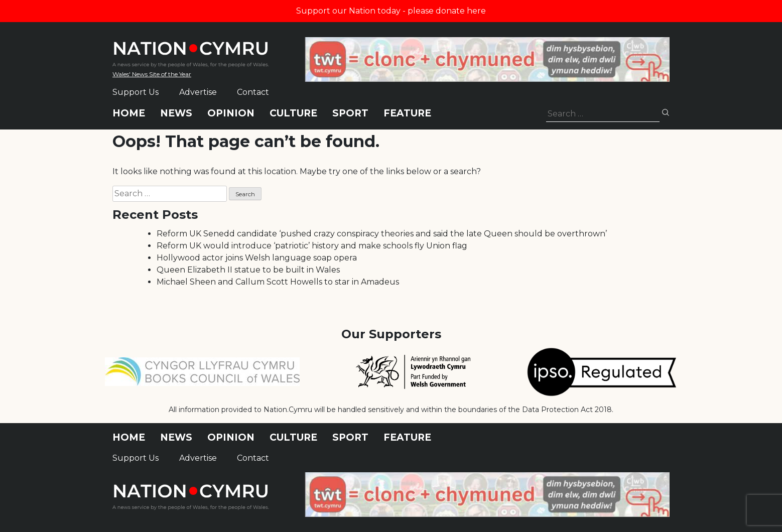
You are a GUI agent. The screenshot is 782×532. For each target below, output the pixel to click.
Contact (253, 92)
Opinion (231, 113)
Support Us (136, 92)
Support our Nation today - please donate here (391, 11)
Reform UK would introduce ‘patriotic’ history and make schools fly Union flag (312, 246)
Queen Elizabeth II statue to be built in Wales (248, 270)
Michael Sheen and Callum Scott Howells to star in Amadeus (278, 282)
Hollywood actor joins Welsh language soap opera (257, 258)
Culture (293, 113)
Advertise (198, 92)
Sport (350, 113)
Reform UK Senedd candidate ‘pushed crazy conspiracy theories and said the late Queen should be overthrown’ (382, 234)
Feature (407, 113)
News (176, 113)
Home (129, 113)
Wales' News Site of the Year (152, 74)
